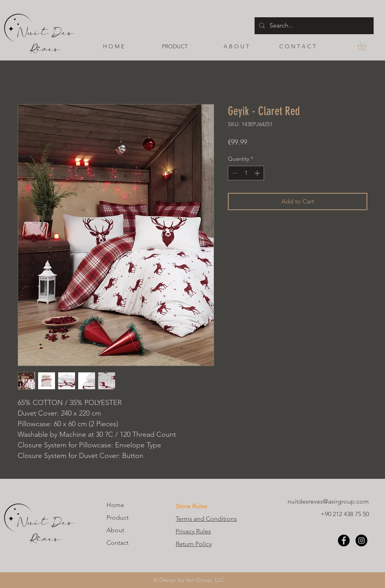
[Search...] (313, 26)
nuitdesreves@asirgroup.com (328, 501)
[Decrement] (234, 173)
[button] (366, 46)
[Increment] (258, 173)
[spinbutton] (246, 173)
